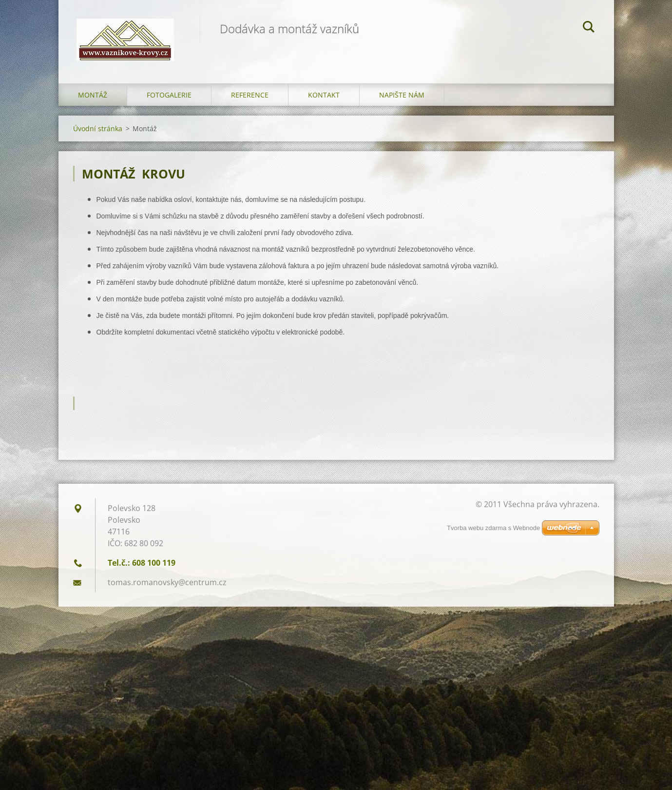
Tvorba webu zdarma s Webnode (493, 530)
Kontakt (324, 97)
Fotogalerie (169, 97)
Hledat (589, 28)
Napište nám (402, 97)
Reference (250, 97)
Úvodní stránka (98, 131)
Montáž (93, 97)
